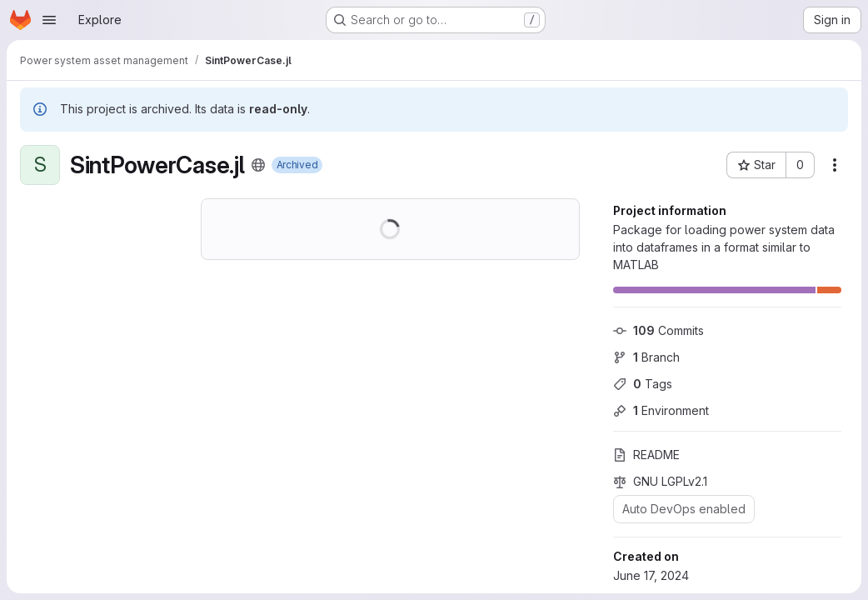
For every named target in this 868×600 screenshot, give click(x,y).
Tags (643, 384)
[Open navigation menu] (49, 20)
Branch (646, 357)
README (646, 455)
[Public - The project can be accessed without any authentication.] (258, 165)
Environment (661, 410)
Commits (658, 330)
